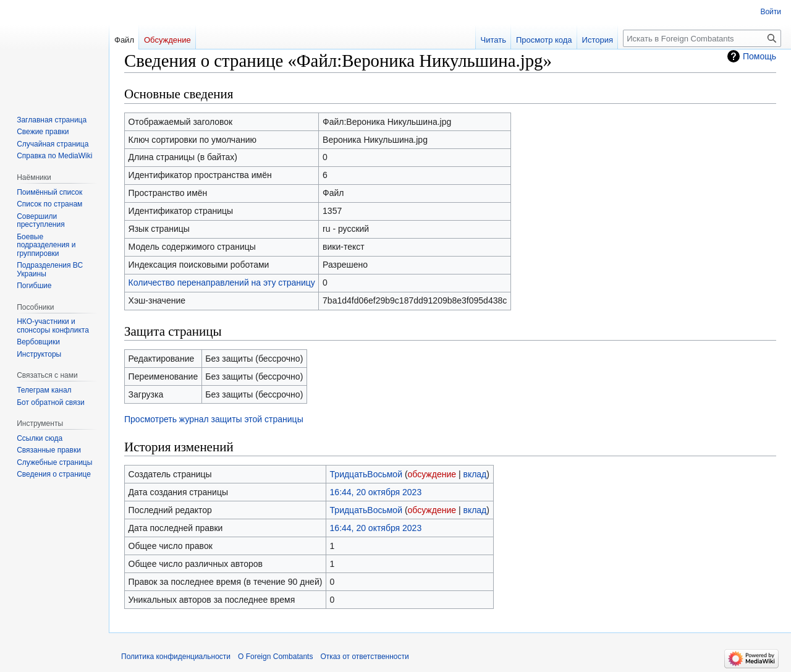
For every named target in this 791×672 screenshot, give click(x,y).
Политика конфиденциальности (176, 657)
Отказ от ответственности (364, 657)
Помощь (759, 56)
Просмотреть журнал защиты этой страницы (214, 419)
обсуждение (432, 474)
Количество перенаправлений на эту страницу (222, 283)
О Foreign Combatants (275, 657)
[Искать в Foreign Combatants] (702, 38)
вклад (475, 474)
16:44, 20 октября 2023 (376, 492)
